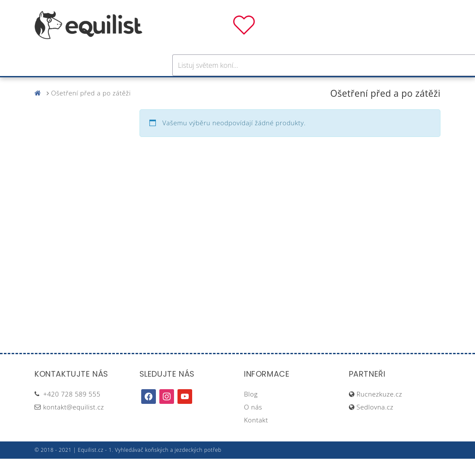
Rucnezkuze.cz (380, 411)
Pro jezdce (167, 86)
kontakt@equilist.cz (74, 424)
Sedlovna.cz (375, 424)
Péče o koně (222, 86)
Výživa (269, 86)
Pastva (330, 86)
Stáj (299, 86)
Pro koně (116, 86)
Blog (251, 411)
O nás (253, 424)
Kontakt (256, 437)
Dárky (366, 86)
